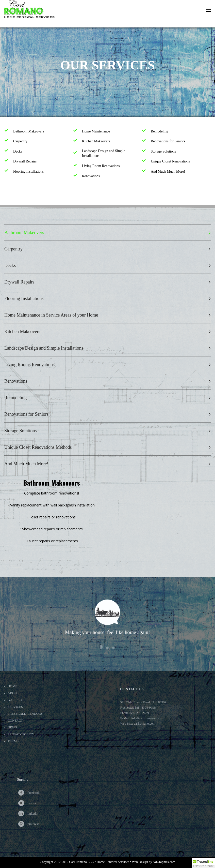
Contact (15, 720)
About (13, 693)
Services (15, 707)
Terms (13, 741)
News (12, 727)
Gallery (15, 700)
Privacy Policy (21, 734)
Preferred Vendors (25, 714)
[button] (203, 863)
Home (12, 686)
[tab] (108, 233)
